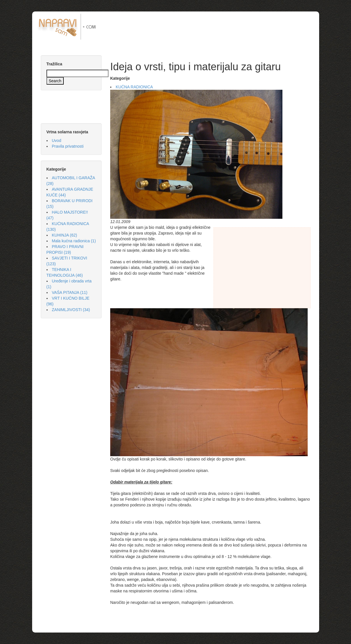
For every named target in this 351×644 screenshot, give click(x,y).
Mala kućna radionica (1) (74, 241)
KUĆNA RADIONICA (134, 87)
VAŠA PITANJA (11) (70, 292)
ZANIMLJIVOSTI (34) (71, 310)
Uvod (57, 140)
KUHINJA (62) (65, 235)
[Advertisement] (213, 27)
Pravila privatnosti (68, 146)
